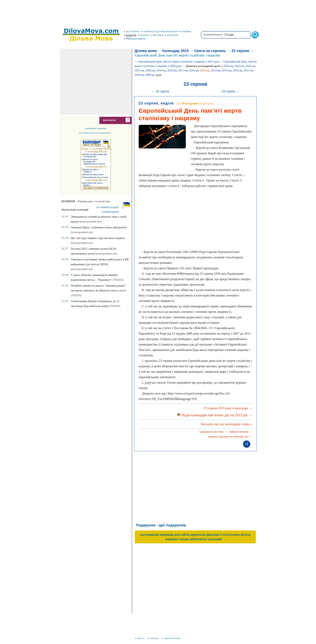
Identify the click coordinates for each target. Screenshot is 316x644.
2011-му (248, 70)
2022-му (250, 66)
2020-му (150, 70)
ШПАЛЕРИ (172, 35)
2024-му (229, 66)
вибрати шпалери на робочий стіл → (230, 437)
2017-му (183, 70)
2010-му (139, 75)
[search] (226, 35)
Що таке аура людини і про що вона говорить (98, 238)
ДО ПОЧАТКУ (132, 31)
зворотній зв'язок (171, 638)
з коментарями (110, 212)
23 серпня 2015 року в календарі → (228, 408)
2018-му (172, 70)
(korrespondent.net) (90, 222)
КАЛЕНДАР (130, 35)
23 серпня (240, 51)
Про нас (140, 638)
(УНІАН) (118, 280)
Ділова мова (146, 51)
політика (154, 638)
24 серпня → (230, 91)
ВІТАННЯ (143, 35)
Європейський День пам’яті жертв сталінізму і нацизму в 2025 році (179, 62)
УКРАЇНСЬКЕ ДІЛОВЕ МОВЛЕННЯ (160, 31)
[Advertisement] (158, 12)
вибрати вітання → (241, 432)
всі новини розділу (108, 207)
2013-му (227, 70)
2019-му (161, 70)
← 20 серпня (160, 91)
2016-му (194, 70)
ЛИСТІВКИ (157, 35)
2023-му (240, 66)
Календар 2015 (176, 51)
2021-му (139, 70)
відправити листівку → (213, 432)
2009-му (150, 75)
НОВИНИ (185, 31)
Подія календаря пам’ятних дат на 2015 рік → (215, 415)
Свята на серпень (210, 51)
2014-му (216, 70)
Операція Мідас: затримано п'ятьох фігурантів (99, 227)
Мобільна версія (135, 39)
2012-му (238, 70)
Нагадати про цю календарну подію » (226, 424)
